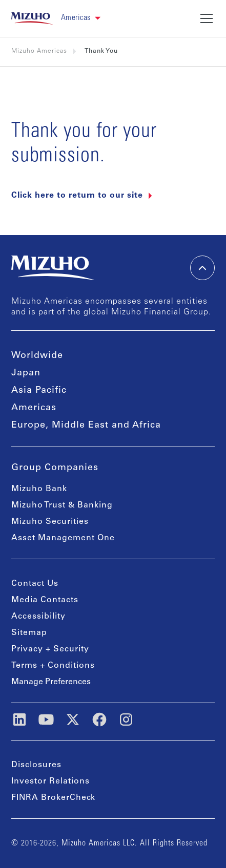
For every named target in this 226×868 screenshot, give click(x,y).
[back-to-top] (202, 268)
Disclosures (36, 765)
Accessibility (38, 617)
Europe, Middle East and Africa (86, 426)
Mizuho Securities (50, 522)
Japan (26, 373)
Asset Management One (63, 538)
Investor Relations (50, 781)
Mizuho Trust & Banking (62, 505)
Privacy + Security (50, 649)
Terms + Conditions (53, 666)
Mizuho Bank (39, 489)
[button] (85, 18)
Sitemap (29, 633)
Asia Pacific (39, 391)
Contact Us (35, 584)
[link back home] (32, 18)
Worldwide (37, 356)
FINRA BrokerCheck (53, 798)
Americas (34, 408)
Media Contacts (45, 600)
